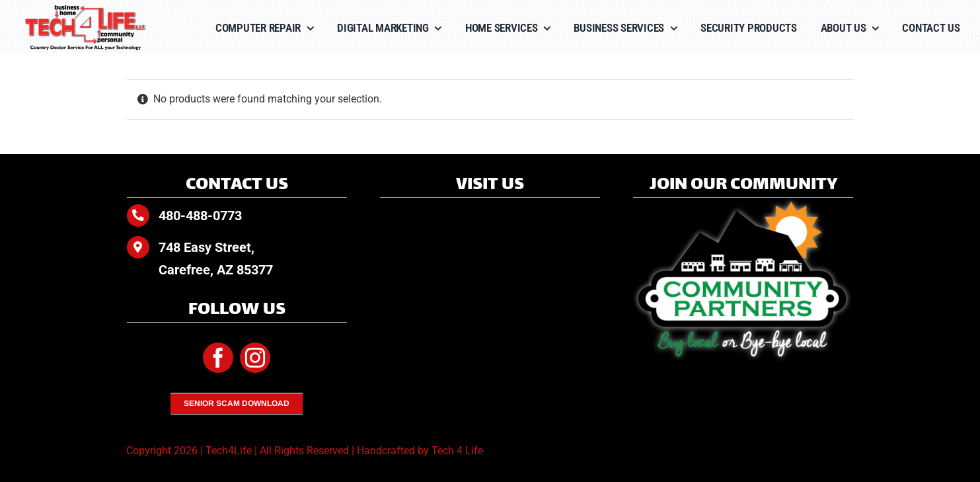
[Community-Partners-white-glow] (743, 203)
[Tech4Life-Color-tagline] (86, 10)
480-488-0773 (200, 216)
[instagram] (255, 358)
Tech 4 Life (457, 451)
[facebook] (218, 358)
